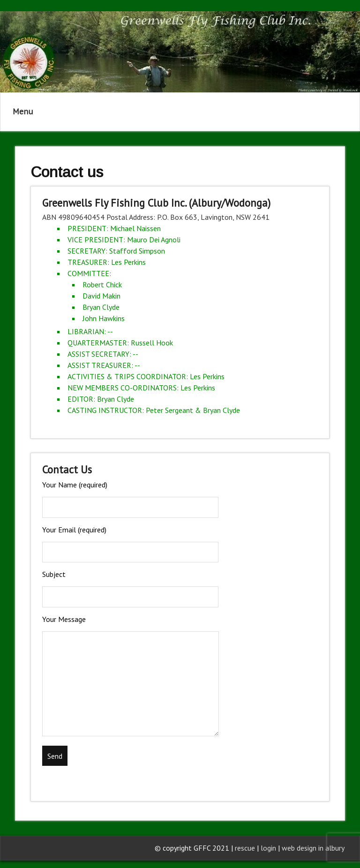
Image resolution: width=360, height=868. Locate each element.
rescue (245, 848)
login (269, 848)
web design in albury (313, 848)
